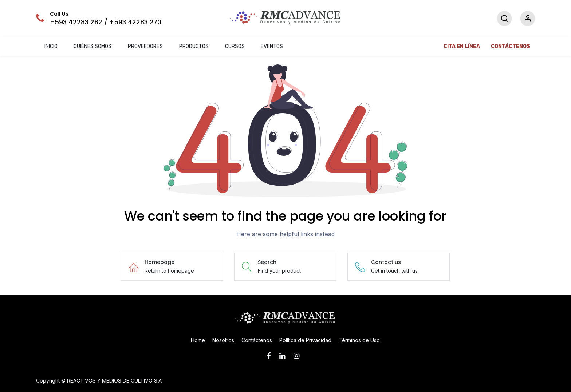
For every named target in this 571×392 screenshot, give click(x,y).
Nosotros (223, 340)
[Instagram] (299, 356)
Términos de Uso (359, 340)
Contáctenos (257, 340)
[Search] (504, 19)
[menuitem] (51, 47)
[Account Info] (528, 19)
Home (198, 340)
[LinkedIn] (285, 356)
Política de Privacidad (305, 340)
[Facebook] (271, 356)
